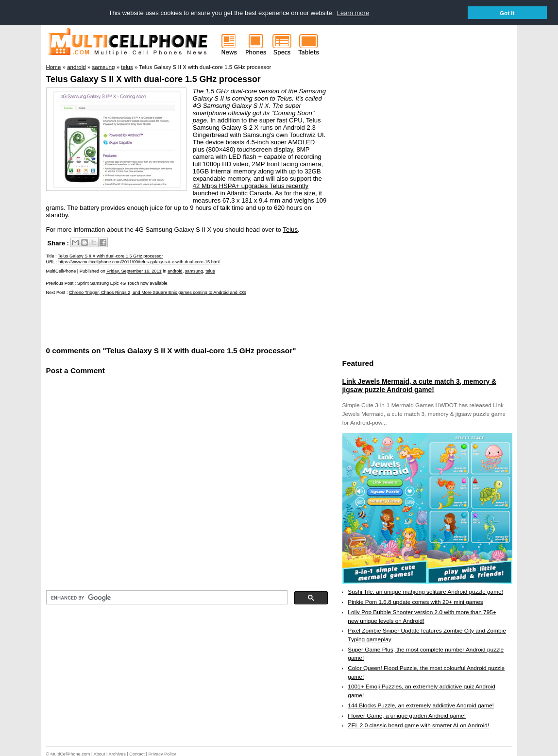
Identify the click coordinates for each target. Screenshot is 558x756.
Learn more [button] (353, 13)
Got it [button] (507, 13)
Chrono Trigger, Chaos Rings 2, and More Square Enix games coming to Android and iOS (158, 292)
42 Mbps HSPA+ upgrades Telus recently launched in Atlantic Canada (251, 189)
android (175, 271)
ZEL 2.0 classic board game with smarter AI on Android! (418, 725)
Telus (290, 229)
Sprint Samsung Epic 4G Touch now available (122, 283)
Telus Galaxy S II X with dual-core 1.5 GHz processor (153, 79)
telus (210, 271)
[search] (166, 597)
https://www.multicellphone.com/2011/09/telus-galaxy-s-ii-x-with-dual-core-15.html (139, 261)
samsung (194, 271)
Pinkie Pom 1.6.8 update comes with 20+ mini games (415, 601)
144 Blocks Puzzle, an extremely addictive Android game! (421, 705)
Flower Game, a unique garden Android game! (407, 715)
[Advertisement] (160, 319)
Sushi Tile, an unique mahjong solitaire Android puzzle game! (425, 592)
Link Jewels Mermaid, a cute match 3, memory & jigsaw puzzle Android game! (419, 385)
